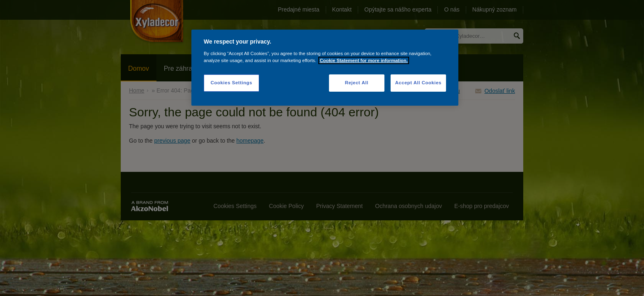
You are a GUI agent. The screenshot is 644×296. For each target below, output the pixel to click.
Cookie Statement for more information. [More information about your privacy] (363, 60)
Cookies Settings (231, 83)
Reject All (357, 83)
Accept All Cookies (418, 83)
